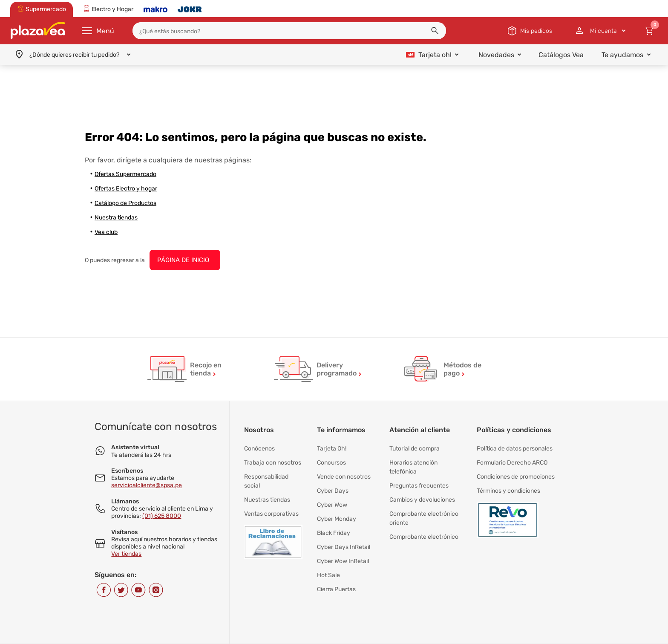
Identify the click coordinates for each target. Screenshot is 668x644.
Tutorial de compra (415, 448)
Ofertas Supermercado (125, 174)
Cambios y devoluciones (422, 495)
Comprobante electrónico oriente (424, 512)
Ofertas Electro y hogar (126, 189)
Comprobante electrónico (424, 529)
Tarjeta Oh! (332, 448)
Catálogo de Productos (125, 203)
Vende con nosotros (344, 474)
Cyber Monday (337, 512)
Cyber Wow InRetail (343, 550)
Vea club (106, 232)
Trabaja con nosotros (273, 461)
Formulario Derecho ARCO (512, 461)
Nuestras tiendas (267, 495)
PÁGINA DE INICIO (183, 260)
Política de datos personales (515, 448)
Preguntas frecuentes (419, 482)
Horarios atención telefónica (413, 465)
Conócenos (259, 448)
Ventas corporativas (271, 508)
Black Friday (334, 525)
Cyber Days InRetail (344, 538)
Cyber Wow (332, 499)
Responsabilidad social (266, 478)
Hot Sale (328, 563)
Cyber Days (333, 487)
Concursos (331, 461)
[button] (435, 31)
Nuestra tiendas (116, 218)
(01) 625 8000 (162, 516)
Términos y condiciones (508, 487)
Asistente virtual (135, 447)
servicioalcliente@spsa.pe (147, 485)
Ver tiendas (126, 554)
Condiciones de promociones (516, 474)
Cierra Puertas (336, 576)
